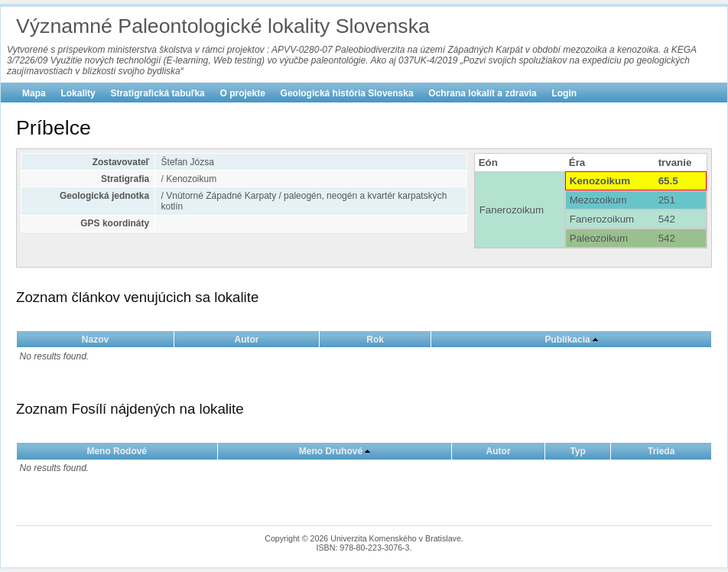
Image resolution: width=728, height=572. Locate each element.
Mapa (34, 93)
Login (564, 93)
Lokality (78, 93)
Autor (247, 340)
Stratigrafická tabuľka (157, 93)
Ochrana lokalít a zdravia (482, 93)
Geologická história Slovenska (347, 93)
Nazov (95, 340)
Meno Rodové (117, 451)
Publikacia (567, 340)
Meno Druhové (331, 451)
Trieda (661, 451)
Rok (375, 340)
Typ (577, 451)
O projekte (243, 93)
